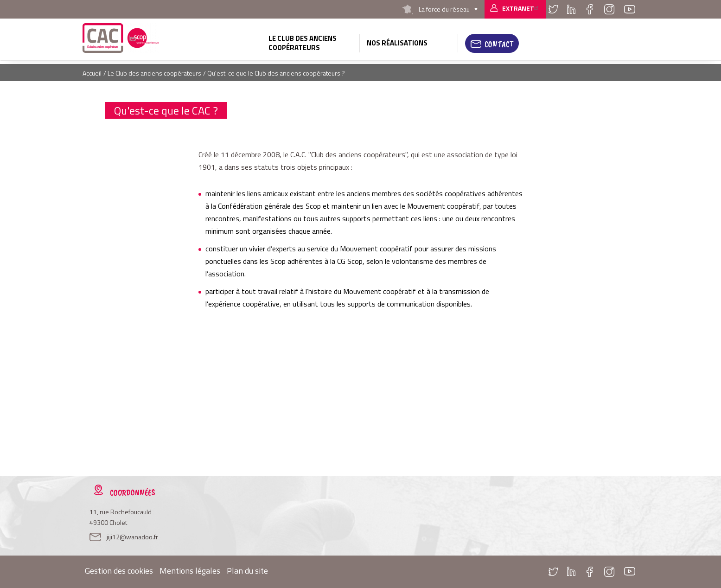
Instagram (609, 9)
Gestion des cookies (119, 571)
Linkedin (571, 9)
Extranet (521, 8)
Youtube (630, 9)
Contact (499, 44)
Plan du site (247, 571)
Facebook (590, 9)
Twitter (554, 9)
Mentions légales (190, 571)
